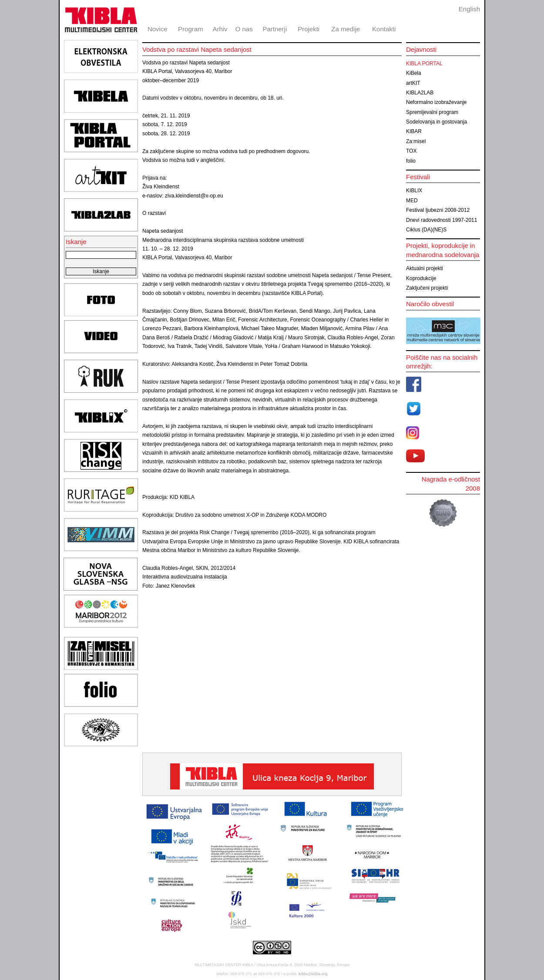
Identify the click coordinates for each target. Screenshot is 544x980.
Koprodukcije (421, 278)
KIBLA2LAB (420, 93)
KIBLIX (414, 191)
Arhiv (220, 29)
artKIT (413, 83)
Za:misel (416, 141)
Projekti (309, 29)
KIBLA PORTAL (424, 64)
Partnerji (275, 29)
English (469, 9)
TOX (411, 151)
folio (411, 161)
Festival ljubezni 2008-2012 (438, 210)
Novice (158, 29)
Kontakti (384, 29)
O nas (244, 29)
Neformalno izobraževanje (436, 102)
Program (191, 29)
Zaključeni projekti (427, 288)
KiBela (414, 73)
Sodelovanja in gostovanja (437, 122)
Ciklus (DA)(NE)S (426, 230)
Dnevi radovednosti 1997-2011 (442, 220)
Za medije (346, 29)
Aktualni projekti (425, 268)
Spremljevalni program (432, 112)
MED (412, 201)
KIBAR (414, 131)
